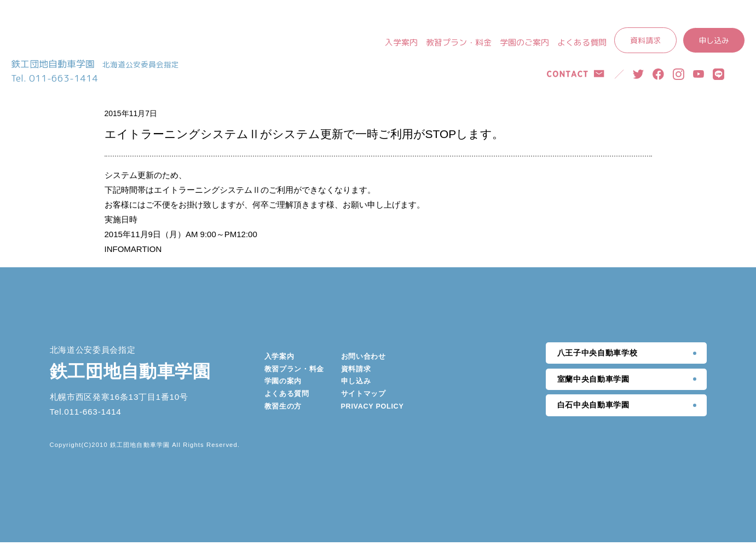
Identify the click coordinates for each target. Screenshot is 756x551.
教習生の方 (283, 415)
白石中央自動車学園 (593, 414)
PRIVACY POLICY (373, 415)
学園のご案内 (524, 42)
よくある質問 (582, 42)
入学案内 (401, 42)
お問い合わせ (363, 365)
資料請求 (645, 40)
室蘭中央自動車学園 (593, 388)
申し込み (714, 40)
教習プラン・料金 (459, 42)
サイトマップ (363, 403)
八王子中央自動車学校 (598, 361)
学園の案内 (283, 390)
